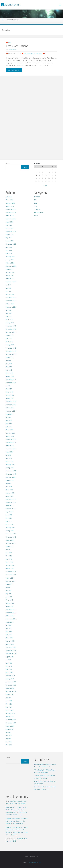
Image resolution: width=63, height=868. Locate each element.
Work (36, 216)
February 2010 (10, 641)
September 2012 (11, 543)
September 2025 (11, 219)
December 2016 (11, 402)
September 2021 (11, 282)
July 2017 (8, 386)
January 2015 (10, 468)
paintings (30, 54)
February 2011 (10, 603)
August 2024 (9, 235)
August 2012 (9, 546)
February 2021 (10, 294)
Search (8, 164)
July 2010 (8, 625)
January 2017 (10, 398)
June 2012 (9, 553)
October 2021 (10, 279)
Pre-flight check (18, 824)
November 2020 (11, 301)
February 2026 (10, 203)
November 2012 (11, 537)
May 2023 (9, 250)
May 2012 (9, 556)
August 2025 (9, 222)
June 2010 (9, 628)
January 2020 (10, 323)
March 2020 (9, 320)
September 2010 (11, 619)
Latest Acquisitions (17, 46)
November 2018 (11, 351)
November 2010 (11, 613)
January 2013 (10, 531)
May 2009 (9, 666)
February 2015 (10, 465)
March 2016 (9, 430)
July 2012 (8, 550)
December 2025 (11, 209)
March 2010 (9, 638)
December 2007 (11, 720)
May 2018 (9, 367)
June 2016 (9, 420)
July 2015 (8, 455)
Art (25, 54)
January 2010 (10, 644)
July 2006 (8, 739)
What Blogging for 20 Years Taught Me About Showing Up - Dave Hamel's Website (16, 810)
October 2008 (10, 688)
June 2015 (9, 458)
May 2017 (9, 389)
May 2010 (9, 631)
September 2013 (11, 509)
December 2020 (11, 298)
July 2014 (8, 483)
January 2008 (10, 717)
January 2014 (10, 496)
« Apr (45, 186)
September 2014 (11, 477)
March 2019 (9, 342)
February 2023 (10, 257)
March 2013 (9, 524)
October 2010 (10, 616)
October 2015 (10, 446)
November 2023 (11, 244)
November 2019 (11, 329)
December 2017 (11, 380)
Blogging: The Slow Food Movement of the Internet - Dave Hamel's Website (17, 821)
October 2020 (10, 304)
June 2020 (9, 313)
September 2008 (11, 691)
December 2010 (11, 610)
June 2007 (9, 735)
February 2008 (10, 713)
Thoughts (37, 209)
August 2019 (9, 335)
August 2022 (9, 269)
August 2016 (9, 414)
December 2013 (11, 499)
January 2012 (10, 569)
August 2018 (9, 357)
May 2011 (9, 594)
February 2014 (10, 493)
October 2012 (10, 540)
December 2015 (11, 439)
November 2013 (11, 502)
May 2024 (9, 238)
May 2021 (9, 291)
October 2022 (10, 263)
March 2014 (9, 490)
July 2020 (8, 310)
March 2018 (9, 373)
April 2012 (9, 559)
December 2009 (11, 647)
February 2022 (10, 272)
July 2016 (8, 417)
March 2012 (9, 562)
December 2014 (11, 471)
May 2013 (9, 518)
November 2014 (11, 474)
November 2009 (11, 650)
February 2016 (10, 433)
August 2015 (9, 452)
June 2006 (9, 742)
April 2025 (9, 225)
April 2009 (9, 669)
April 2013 (9, 521)
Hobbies (37, 197)
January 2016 (10, 436)
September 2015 (11, 449)
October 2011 (10, 578)
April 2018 (9, 370)
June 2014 (9, 487)
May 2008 (9, 704)
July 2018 (8, 361)
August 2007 (9, 729)
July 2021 (8, 285)
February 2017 (10, 395)
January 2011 (10, 606)
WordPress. (37, 862)
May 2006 (9, 745)
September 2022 (11, 266)
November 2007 (11, 723)
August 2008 (9, 695)
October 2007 (10, 726)
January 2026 (10, 206)
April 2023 (9, 253)
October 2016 (10, 408)
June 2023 (9, 247)
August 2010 (9, 622)
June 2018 (9, 364)
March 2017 (9, 392)
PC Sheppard (38, 54)
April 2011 (9, 597)
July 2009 (8, 660)
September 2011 (11, 581)
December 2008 (11, 682)
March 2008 (9, 710)
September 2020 (11, 307)
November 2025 (11, 213)
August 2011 (9, 584)
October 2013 (10, 506)
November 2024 (11, 231)
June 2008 (9, 701)
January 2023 (10, 260)
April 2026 (9, 197)
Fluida (31, 862)
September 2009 (11, 654)
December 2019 (11, 326)
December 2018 (11, 348)
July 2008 (8, 698)
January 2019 (10, 345)
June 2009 (9, 663)
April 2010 (9, 635)
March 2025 (9, 228)
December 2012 (11, 534)
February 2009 (10, 676)
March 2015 (9, 461)
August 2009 (9, 657)
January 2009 (10, 679)
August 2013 (9, 512)
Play (36, 203)
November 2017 (11, 383)
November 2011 (11, 575)
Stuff (10, 42)
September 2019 (11, 332)
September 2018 (11, 354)
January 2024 (10, 241)
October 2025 (10, 216)
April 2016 (9, 427)
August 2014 (9, 480)
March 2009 (9, 673)
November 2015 (11, 443)
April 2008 (9, 707)
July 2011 (8, 587)
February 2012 (10, 565)
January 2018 (10, 376)
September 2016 (11, 411)
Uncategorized (39, 213)
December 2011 (11, 572)
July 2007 (8, 732)
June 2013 (9, 515)
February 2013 (10, 528)
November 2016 (11, 405)
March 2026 (9, 200)
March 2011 (9, 600)
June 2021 (9, 288)
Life (35, 200)
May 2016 (9, 424)
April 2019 (9, 339)
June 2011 (9, 591)
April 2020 (9, 316)
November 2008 (11, 685)
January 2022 (10, 276)
